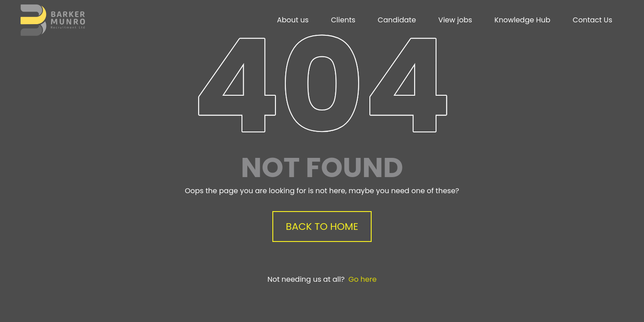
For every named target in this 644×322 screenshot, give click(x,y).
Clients (343, 20)
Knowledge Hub (523, 20)
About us (293, 20)
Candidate (397, 20)
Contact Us (593, 20)
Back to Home (322, 227)
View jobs (455, 20)
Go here (362, 279)
